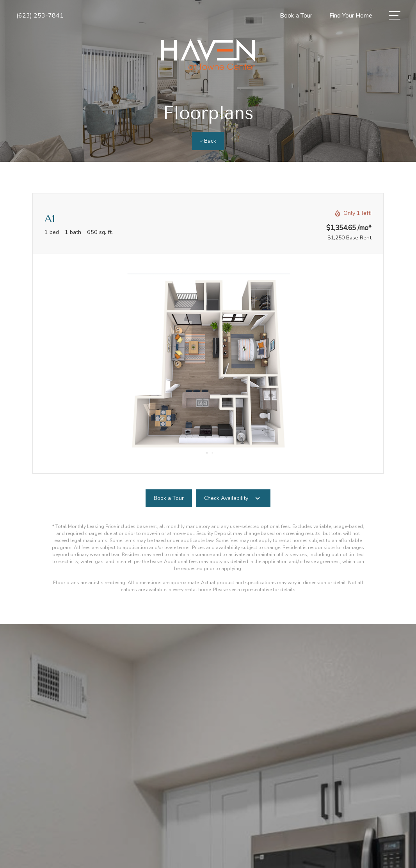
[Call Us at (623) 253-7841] (40, 16)
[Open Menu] (395, 15)
